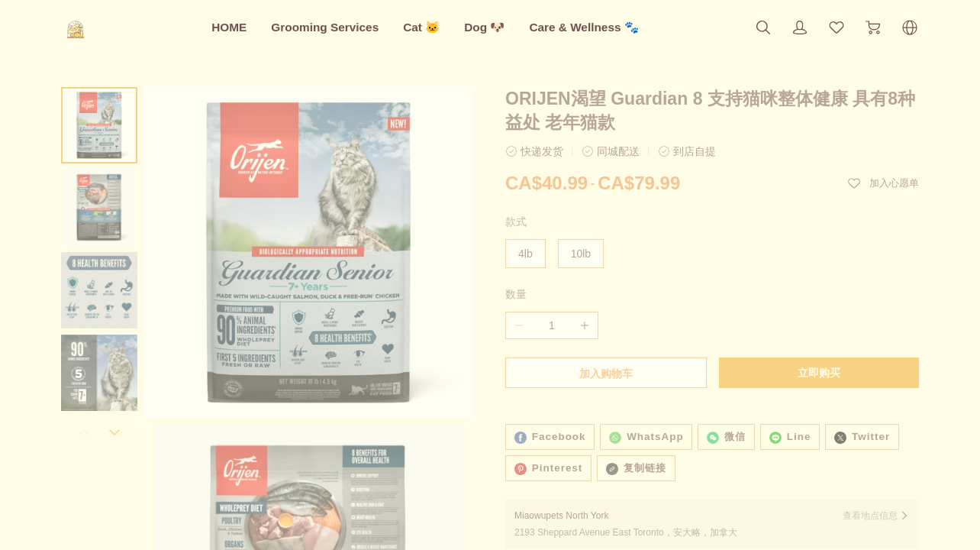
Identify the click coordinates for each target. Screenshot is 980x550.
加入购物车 (606, 374)
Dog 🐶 (484, 27)
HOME (229, 27)
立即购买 (819, 373)
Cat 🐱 (421, 27)
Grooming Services (325, 27)
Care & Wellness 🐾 (583, 27)
